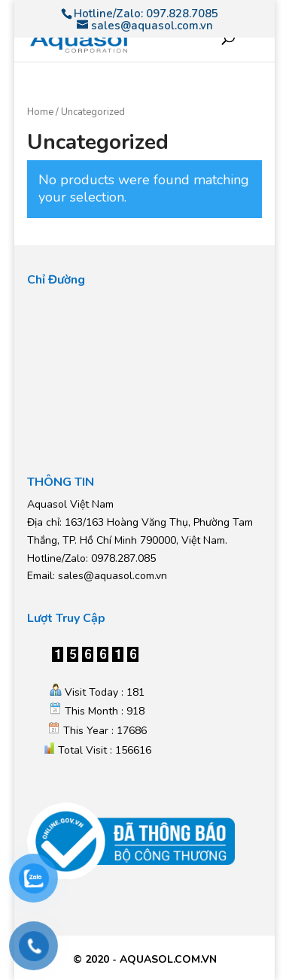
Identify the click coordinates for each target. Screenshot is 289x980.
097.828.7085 (182, 14)
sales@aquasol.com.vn (113, 576)
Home (40, 112)
